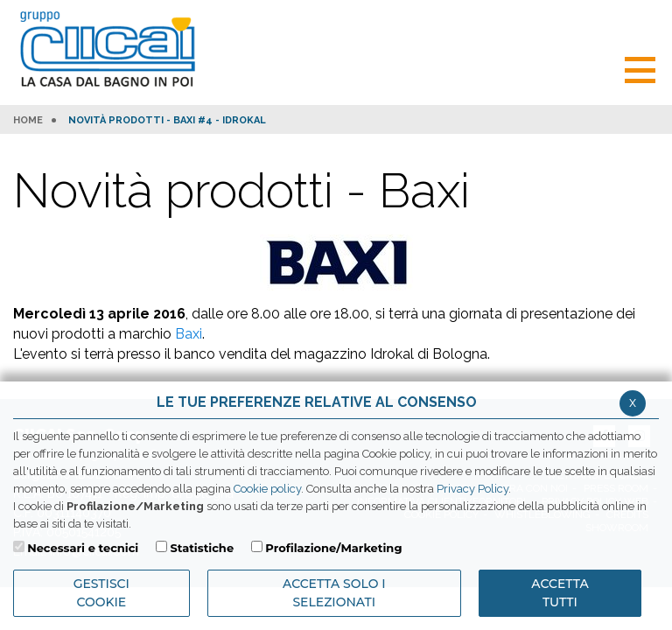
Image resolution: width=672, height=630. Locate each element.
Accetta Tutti (560, 593)
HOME (28, 121)
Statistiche (202, 548)
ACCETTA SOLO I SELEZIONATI (334, 593)
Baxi (189, 334)
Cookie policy (267, 489)
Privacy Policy (472, 489)
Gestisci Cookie (101, 593)
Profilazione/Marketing (333, 548)
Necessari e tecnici (83, 548)
